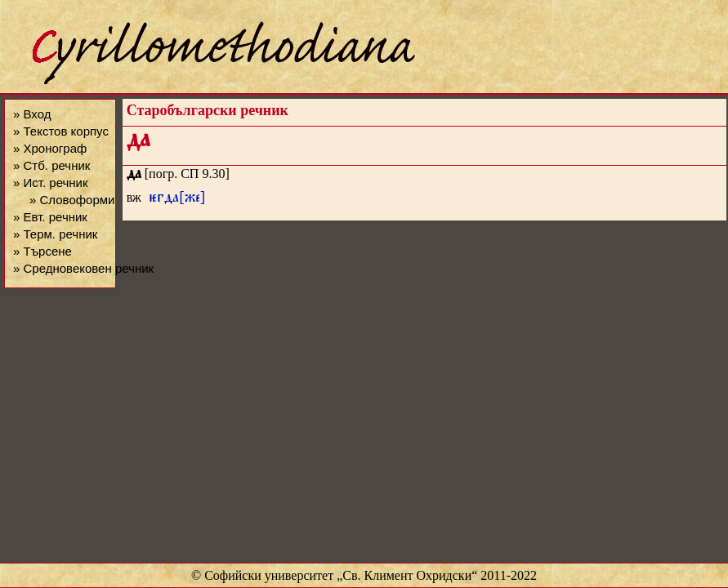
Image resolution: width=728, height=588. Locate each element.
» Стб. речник (51, 165)
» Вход (32, 114)
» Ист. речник (51, 183)
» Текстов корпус (61, 131)
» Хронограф (50, 148)
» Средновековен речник (83, 268)
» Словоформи (72, 200)
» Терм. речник (55, 234)
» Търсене (42, 251)
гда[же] (177, 200)
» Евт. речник (50, 217)
